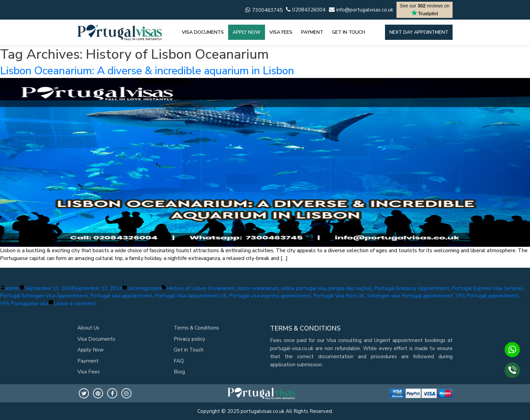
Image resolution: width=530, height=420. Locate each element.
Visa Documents (96, 339)
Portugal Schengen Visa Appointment (44, 296)
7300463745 (264, 10)
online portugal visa (304, 288)
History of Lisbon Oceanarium (201, 288)
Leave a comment (75, 304)
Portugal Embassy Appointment (412, 288)
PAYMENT (312, 32)
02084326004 (306, 10)
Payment (88, 361)
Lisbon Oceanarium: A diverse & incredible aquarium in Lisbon (147, 71)
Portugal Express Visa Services (487, 288)
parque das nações (350, 288)
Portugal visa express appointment (270, 296)
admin (12, 288)
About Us (88, 328)
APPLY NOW (247, 32)
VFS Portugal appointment (487, 296)
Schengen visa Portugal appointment (410, 296)
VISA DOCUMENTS (203, 32)
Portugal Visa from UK (339, 296)
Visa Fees (89, 372)
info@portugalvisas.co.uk (361, 10)
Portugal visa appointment (121, 296)
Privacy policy (189, 339)
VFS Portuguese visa (24, 304)
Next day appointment (419, 32)
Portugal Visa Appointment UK (191, 296)
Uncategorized (144, 288)
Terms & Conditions (196, 328)
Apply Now (91, 350)
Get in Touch (189, 350)
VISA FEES (281, 32)
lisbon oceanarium (258, 288)
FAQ (179, 361)
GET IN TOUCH (348, 32)
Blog (179, 372)
